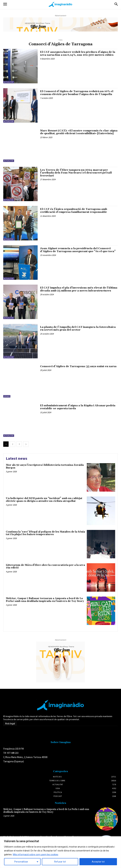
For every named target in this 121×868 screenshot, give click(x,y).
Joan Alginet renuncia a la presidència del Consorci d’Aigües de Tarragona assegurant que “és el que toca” (78, 250)
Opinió (7, 396)
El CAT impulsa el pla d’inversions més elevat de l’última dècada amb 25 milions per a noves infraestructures (79, 289)
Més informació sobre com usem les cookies (36, 855)
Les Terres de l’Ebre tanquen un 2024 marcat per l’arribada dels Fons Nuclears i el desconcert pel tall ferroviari (76, 173)
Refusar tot (60, 862)
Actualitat (9, 82)
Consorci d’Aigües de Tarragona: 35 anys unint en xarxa (78, 366)
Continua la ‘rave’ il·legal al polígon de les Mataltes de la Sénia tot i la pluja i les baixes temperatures (45, 533)
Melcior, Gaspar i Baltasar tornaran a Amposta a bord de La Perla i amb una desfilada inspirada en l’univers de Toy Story (45, 600)
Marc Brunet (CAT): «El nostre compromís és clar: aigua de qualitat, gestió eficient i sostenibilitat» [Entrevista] (79, 132)
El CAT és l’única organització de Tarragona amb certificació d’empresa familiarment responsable (74, 211)
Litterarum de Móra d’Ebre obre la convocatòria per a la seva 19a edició (45, 566)
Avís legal (10, 724)
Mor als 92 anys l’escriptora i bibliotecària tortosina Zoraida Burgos (45, 466)
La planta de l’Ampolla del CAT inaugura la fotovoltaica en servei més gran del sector (78, 328)
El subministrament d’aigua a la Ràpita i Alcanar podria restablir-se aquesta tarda (78, 407)
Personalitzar (21, 862)
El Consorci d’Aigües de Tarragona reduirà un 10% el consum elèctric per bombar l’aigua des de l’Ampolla (77, 93)
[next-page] (26, 444)
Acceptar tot (98, 862)
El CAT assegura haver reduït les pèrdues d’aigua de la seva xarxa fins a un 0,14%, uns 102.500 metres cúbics (78, 53)
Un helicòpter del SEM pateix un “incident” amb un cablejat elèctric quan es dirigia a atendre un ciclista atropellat (44, 500)
